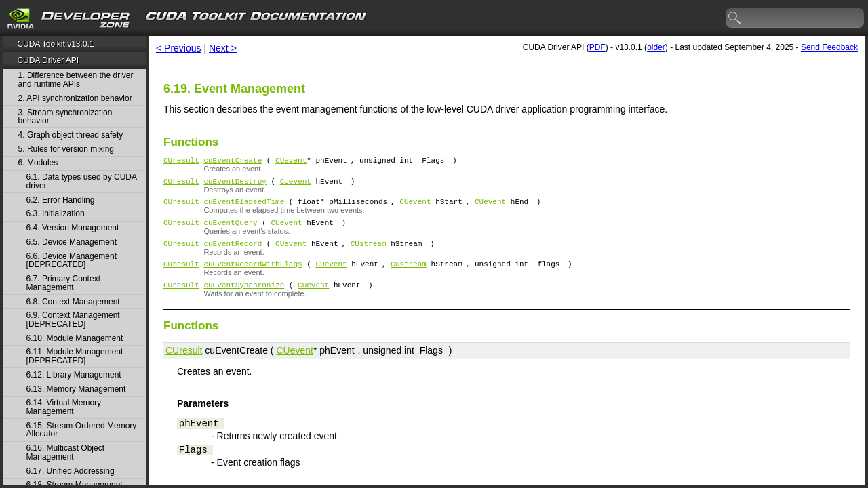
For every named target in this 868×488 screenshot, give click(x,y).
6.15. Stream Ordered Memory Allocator (82, 430)
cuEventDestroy (235, 185)
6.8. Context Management (73, 302)
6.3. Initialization (56, 214)
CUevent (291, 162)
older (656, 47)
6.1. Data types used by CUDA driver (82, 181)
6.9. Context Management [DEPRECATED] (73, 320)
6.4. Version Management (73, 228)
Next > (223, 48)
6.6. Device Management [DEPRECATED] (72, 261)
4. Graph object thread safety (71, 135)
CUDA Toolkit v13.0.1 (55, 44)
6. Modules (38, 163)
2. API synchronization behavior (75, 99)
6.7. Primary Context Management (63, 283)
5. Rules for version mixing (66, 149)
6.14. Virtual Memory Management (64, 407)
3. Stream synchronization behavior (65, 117)
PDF (597, 47)
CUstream (369, 253)
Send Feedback (829, 47)
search (735, 18)
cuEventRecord (233, 253)
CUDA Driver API (48, 60)
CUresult (181, 162)
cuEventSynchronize (244, 299)
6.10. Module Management (75, 339)
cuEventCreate (233, 162)
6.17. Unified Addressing (71, 471)
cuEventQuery (230, 230)
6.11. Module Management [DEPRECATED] (75, 356)
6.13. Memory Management (76, 389)
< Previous (179, 48)
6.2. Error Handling (61, 200)
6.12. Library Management (74, 375)
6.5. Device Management (72, 242)
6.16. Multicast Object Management (65, 452)
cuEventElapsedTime (244, 207)
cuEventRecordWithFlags (253, 276)
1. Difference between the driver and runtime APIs (76, 80)
